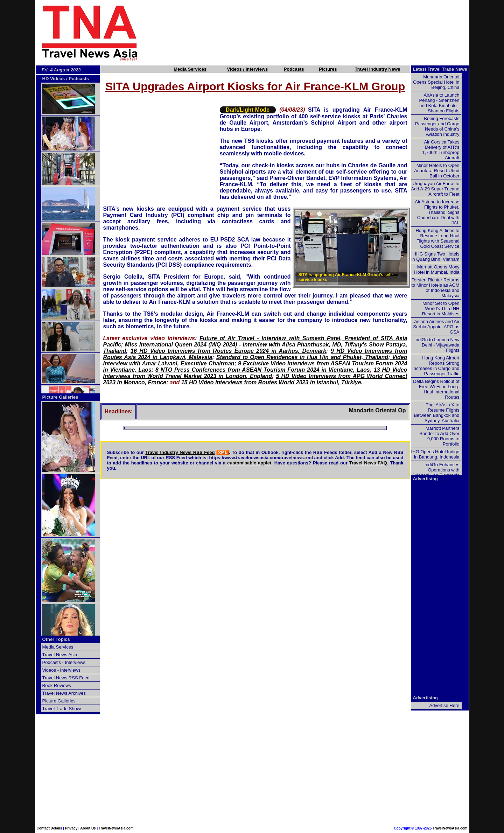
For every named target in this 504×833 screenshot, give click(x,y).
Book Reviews (57, 685)
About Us (88, 828)
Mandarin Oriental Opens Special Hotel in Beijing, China (436, 82)
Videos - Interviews (62, 670)
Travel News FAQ (368, 463)
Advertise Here (444, 705)
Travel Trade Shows (62, 709)
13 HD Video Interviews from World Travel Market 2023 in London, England (255, 373)
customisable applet (249, 463)
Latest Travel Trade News (440, 69)
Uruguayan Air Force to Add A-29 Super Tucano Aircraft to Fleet (435, 189)
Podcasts (294, 69)
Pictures (328, 69)
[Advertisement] (316, 33)
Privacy (71, 828)
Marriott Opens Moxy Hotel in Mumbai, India (437, 269)
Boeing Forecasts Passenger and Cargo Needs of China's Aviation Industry (437, 126)
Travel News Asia (60, 655)
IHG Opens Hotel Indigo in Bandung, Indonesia (435, 454)
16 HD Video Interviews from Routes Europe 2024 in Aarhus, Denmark (228, 351)
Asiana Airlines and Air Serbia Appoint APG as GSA (436, 327)
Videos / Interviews (247, 69)
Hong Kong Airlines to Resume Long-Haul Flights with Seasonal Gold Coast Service (437, 238)
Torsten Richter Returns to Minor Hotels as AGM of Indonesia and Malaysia (435, 288)
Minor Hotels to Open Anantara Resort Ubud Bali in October (437, 171)
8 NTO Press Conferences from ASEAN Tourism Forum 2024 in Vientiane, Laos (263, 370)
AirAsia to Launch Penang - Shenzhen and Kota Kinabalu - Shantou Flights (439, 103)
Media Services (190, 69)
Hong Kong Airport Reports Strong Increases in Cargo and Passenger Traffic (436, 366)
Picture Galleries (60, 397)
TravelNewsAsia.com (116, 828)
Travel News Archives (64, 693)
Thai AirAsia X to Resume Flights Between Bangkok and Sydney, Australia (436, 413)
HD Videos (54, 79)
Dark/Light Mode (248, 110)
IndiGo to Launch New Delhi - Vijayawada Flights (437, 345)
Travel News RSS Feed (66, 678)
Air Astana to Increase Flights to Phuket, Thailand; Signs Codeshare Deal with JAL (437, 212)
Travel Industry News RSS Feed (180, 452)
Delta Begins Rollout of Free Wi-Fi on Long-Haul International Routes (436, 389)
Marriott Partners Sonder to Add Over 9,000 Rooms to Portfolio (439, 436)
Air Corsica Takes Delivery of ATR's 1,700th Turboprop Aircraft (441, 150)
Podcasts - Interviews (64, 662)
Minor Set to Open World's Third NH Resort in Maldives (441, 309)
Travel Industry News (378, 69)
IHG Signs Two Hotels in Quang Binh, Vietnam (435, 257)
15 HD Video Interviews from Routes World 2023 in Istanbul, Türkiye (271, 382)
